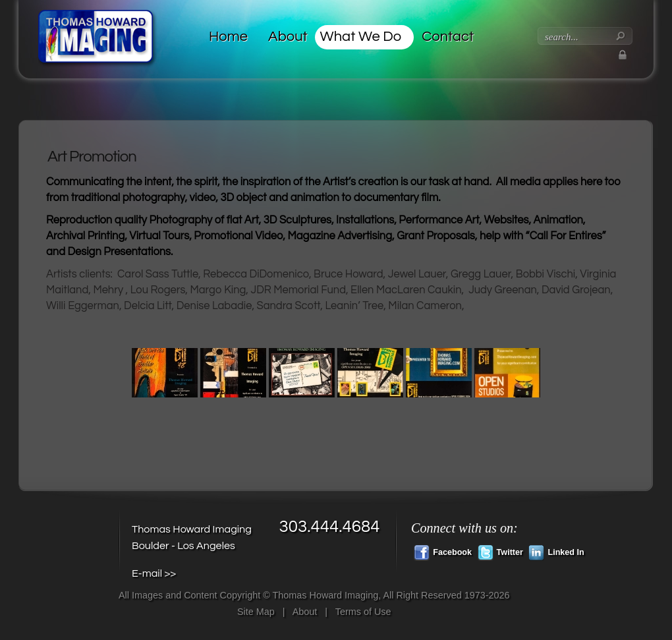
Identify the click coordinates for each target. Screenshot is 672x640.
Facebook (443, 551)
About (288, 37)
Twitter (500, 551)
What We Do (361, 37)
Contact (448, 37)
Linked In (556, 551)
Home (228, 37)
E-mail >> (154, 573)
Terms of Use (363, 612)
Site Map (256, 612)
